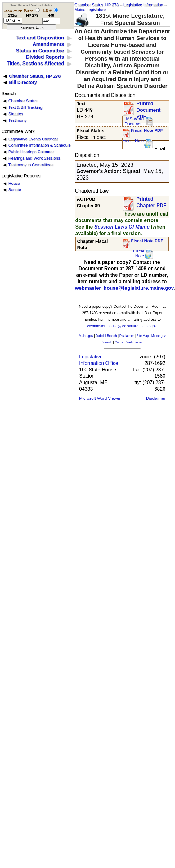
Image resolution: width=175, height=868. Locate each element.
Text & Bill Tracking (25, 107)
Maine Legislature (90, 9)
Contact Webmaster (128, 342)
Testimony (17, 120)
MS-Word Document (134, 121)
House (14, 183)
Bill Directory (23, 82)
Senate (15, 190)
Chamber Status (23, 101)
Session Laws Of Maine (122, 227)
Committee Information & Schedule (40, 145)
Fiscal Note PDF (147, 130)
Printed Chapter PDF (151, 202)
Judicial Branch (106, 336)
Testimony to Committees (31, 165)
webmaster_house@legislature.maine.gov (124, 288)
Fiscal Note (133, 141)
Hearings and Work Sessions (34, 158)
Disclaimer (127, 336)
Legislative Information (143, 5)
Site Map (143, 336)
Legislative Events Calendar (33, 139)
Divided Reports (45, 57)
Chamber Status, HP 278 (96, 5)
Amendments (48, 44)
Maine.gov (86, 336)
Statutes (16, 114)
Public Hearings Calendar (31, 152)
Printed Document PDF (148, 108)
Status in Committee (40, 51)
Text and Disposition (40, 38)
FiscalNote (139, 254)
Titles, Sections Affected (35, 64)
